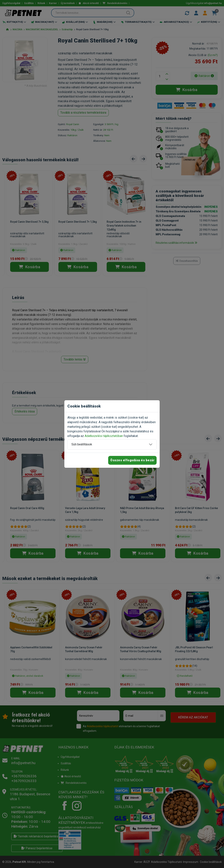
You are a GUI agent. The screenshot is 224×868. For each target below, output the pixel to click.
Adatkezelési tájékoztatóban (104, 436)
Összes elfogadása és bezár (132, 460)
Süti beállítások (82, 444)
